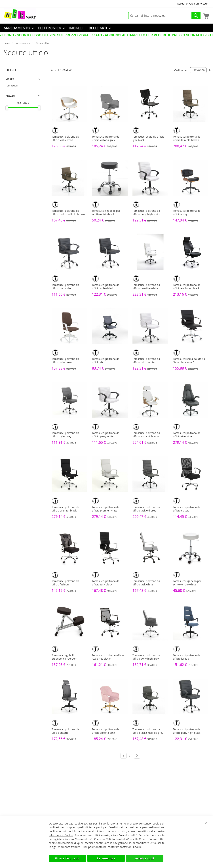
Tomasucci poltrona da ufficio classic (187, 509)
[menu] (106, 28)
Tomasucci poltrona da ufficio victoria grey (106, 138)
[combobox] (164, 16)
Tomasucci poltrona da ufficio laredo (187, 657)
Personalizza (106, 858)
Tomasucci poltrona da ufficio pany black (65, 287)
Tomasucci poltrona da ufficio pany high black (187, 731)
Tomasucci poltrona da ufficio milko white (146, 361)
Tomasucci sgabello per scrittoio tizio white (187, 583)
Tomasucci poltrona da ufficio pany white (106, 435)
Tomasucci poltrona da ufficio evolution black (187, 287)
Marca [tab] (10, 79)
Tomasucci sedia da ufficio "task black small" (189, 361)
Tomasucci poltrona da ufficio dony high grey (146, 657)
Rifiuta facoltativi (68, 858)
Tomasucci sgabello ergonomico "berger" (64, 657)
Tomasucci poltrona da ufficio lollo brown (65, 361)
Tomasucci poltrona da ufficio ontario (65, 731)
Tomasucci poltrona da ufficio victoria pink (106, 731)
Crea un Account (199, 4)
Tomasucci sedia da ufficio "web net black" (108, 657)
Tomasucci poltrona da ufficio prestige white (146, 287)
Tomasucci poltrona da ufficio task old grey (146, 509)
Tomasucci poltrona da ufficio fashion (65, 583)
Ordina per (181, 70)
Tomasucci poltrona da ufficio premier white (106, 509)
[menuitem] (18, 28)
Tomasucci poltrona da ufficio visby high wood (146, 435)
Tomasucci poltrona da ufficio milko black (106, 287)
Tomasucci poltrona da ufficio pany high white (146, 212)
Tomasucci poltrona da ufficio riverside (187, 435)
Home (7, 43)
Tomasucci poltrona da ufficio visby (187, 212)
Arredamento (23, 43)
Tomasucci (12, 85)
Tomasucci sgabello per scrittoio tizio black (106, 212)
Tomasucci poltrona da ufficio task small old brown (68, 212)
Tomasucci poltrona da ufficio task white (146, 583)
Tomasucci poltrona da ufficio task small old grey (148, 731)
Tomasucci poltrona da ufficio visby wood (65, 138)
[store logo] (20, 15)
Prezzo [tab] (10, 96)
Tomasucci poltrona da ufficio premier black (65, 509)
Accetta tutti (145, 858)
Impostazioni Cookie (129, 847)
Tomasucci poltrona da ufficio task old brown (187, 138)
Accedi (181, 4)
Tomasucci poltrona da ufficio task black (106, 583)
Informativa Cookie (61, 835)
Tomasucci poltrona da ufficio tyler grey (65, 435)
